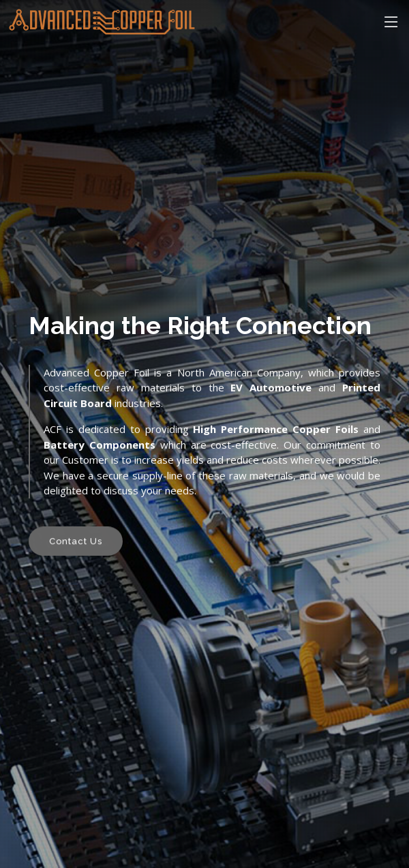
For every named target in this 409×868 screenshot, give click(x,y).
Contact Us (76, 543)
